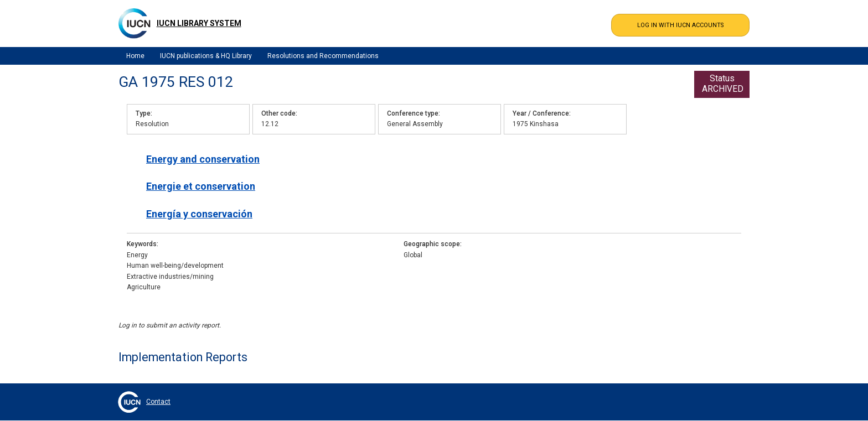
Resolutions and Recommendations (323, 56)
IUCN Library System (199, 23)
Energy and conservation (203, 159)
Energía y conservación (199, 214)
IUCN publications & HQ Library (206, 56)
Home (135, 56)
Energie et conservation (201, 186)
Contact (158, 402)
